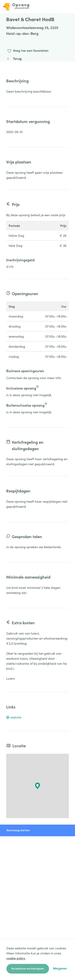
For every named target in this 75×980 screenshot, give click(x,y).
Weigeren (60, 968)
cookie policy (16, 958)
